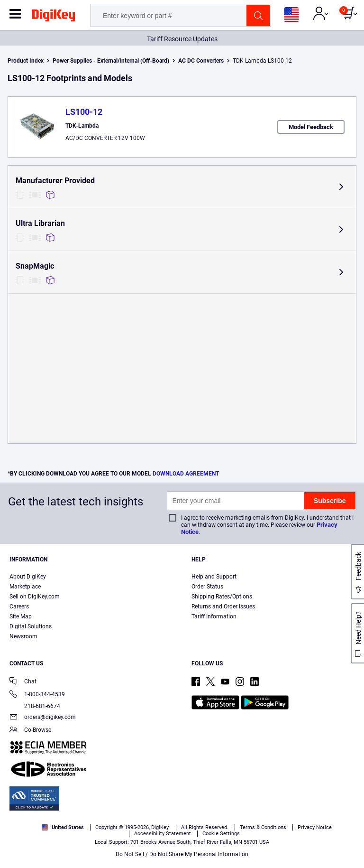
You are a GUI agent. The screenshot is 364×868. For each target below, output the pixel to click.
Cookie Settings (221, 834)
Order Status (207, 587)
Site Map (21, 616)
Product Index (26, 61)
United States (63, 827)
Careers (19, 607)
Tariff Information (214, 616)
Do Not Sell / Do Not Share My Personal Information (182, 854)
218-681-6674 (35, 706)
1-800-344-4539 (37, 695)
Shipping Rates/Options (222, 597)
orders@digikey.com (43, 718)
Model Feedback (311, 127)
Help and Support (214, 577)
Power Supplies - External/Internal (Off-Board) (111, 61)
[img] (54, 17)
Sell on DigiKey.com (35, 597)
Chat (23, 682)
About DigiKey (28, 577)
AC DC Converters (201, 61)
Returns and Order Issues (223, 607)
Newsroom (23, 636)
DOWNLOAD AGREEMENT (186, 474)
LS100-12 (84, 112)
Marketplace (25, 587)
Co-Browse (30, 731)
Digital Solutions (31, 626)
